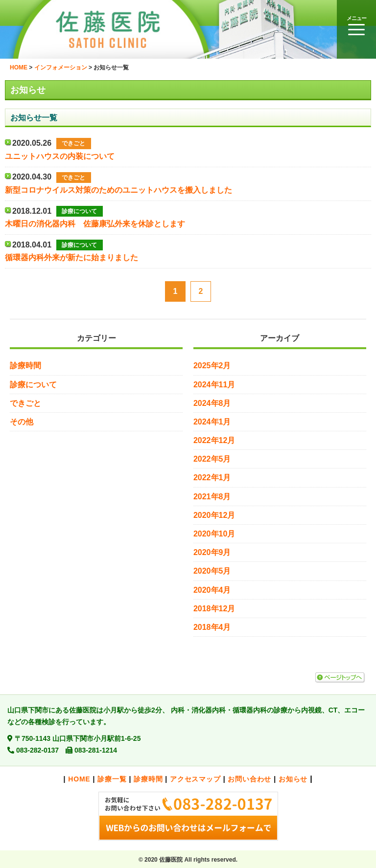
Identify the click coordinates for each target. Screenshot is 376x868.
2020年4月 (212, 590)
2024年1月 (212, 422)
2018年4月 (212, 627)
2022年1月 (212, 478)
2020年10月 (214, 534)
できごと (25, 403)
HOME (79, 779)
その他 (22, 422)
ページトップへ (340, 678)
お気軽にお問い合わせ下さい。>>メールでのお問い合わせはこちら (188, 816)
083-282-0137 (37, 750)
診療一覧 (112, 779)
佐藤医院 (122, 29)
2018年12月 (214, 609)
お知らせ (293, 779)
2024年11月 (214, 385)
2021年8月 (212, 497)
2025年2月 (212, 366)
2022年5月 (212, 459)
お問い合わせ (249, 779)
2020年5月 (212, 571)
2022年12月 (214, 440)
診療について (33, 385)
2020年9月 (212, 552)
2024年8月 (212, 403)
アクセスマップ (195, 779)
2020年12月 (214, 515)
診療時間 (25, 366)
